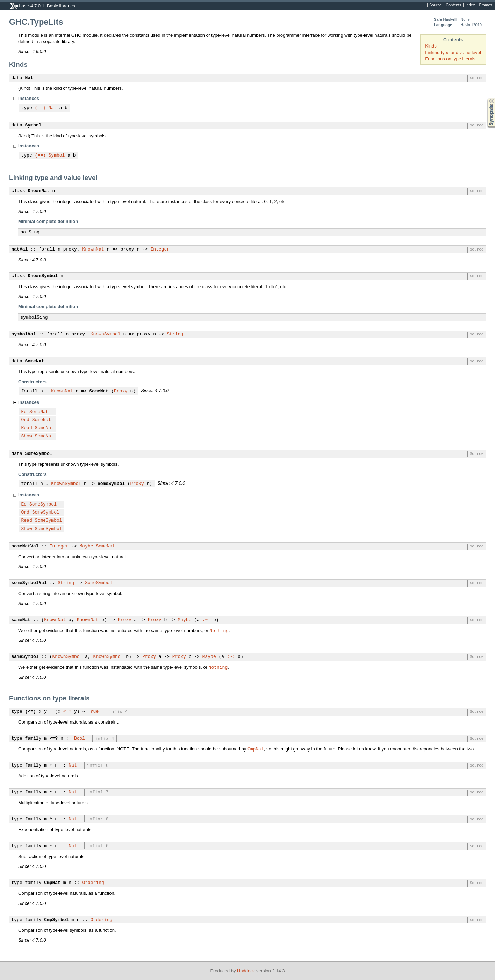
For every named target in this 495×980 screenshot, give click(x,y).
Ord (25, 420)
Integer (160, 249)
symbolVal (24, 334)
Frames (485, 5)
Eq (24, 412)
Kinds (431, 46)
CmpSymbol (56, 920)
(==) (40, 108)
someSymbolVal (29, 583)
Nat (29, 78)
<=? (67, 712)
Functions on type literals (450, 59)
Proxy (121, 391)
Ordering (93, 883)
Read (27, 428)
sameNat (21, 620)
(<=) (31, 712)
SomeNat (35, 361)
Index (470, 5)
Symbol (33, 125)
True (93, 712)
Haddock (246, 971)
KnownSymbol (43, 276)
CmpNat (256, 749)
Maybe (87, 546)
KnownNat (38, 191)
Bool (80, 739)
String (175, 334)
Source (435, 5)
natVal (20, 249)
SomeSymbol (39, 454)
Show (27, 436)
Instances (29, 98)
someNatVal (25, 546)
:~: (206, 620)
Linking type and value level (453, 53)
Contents (453, 5)
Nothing (219, 630)
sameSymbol (25, 657)
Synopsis (486, 98)
